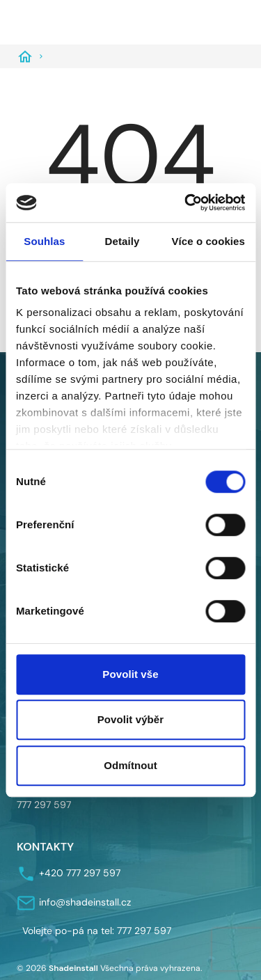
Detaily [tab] (122, 241)
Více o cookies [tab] (208, 241)
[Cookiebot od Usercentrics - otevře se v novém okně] (186, 203)
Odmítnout (130, 765)
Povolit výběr (131, 719)
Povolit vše (130, 674)
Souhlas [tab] (44, 241)
